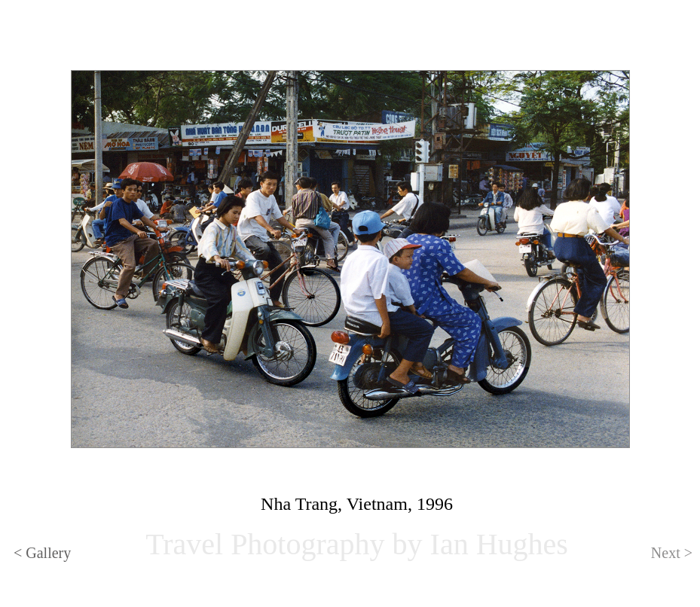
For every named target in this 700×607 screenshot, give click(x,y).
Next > (672, 553)
